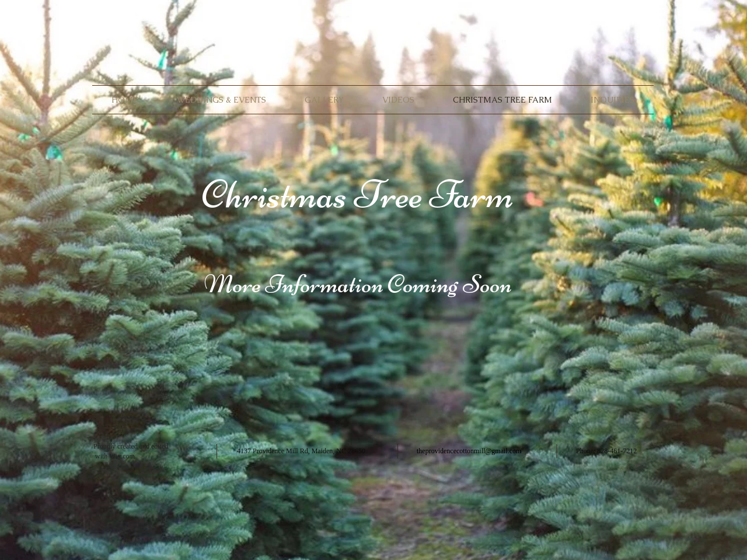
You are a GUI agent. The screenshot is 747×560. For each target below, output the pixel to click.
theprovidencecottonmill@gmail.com (469, 451)
